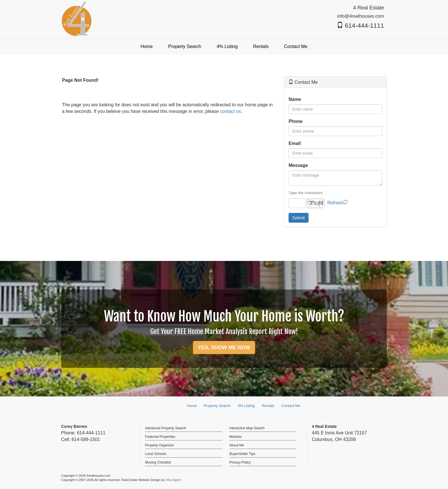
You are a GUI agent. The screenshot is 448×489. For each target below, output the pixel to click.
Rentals (268, 406)
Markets (236, 437)
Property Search (217, 406)
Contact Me (291, 406)
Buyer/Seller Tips (242, 454)
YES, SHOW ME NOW (224, 348)
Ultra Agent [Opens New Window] (173, 480)
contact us (230, 111)
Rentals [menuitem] (261, 46)
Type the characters (306, 193)
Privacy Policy (240, 462)
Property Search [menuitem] (185, 46)
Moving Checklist (158, 462)
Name (295, 99)
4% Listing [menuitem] (227, 46)
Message (298, 165)
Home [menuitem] (147, 46)
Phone (296, 121)
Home (192, 406)
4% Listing (246, 406)
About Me (237, 445)
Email (295, 143)
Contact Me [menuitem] (296, 46)
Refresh (335, 203)
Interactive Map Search (247, 428)
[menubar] (224, 47)
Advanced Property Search (166, 428)
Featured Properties (160, 437)
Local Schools (156, 454)
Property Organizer (160, 445)
